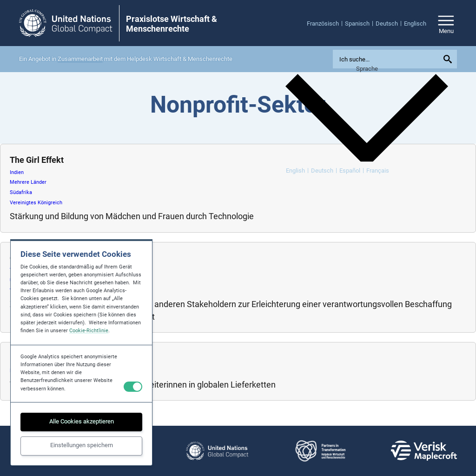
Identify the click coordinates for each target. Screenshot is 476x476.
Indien (17, 172)
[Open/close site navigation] (446, 23)
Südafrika (21, 192)
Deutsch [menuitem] (322, 171)
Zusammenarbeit (80, 59)
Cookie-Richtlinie (89, 331)
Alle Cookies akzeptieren (82, 421)
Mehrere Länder (28, 182)
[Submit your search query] (449, 59)
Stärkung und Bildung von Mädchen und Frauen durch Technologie (132, 216)
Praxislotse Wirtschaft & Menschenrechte (172, 24)
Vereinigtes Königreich (36, 203)
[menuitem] (326, 23)
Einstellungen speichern (82, 445)
